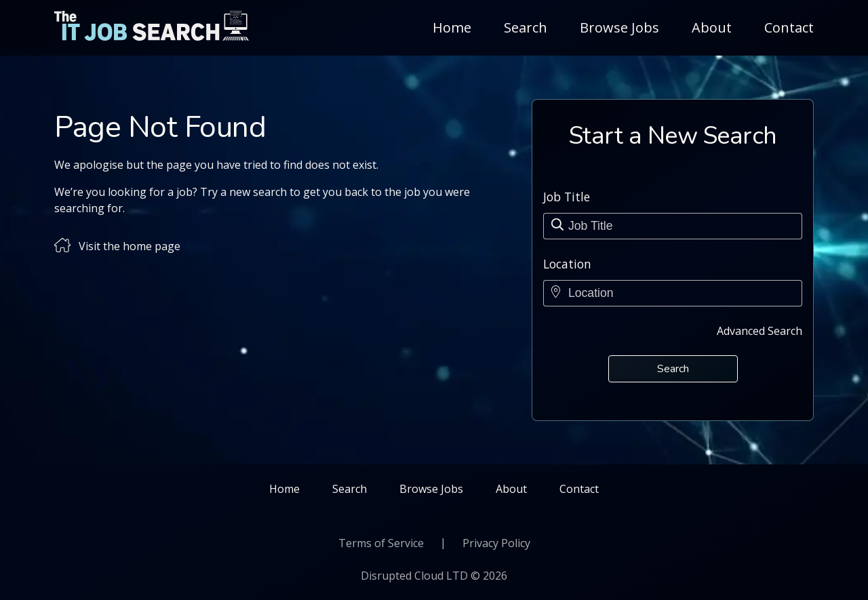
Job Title (567, 197)
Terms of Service (381, 543)
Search (526, 27)
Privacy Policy (496, 543)
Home (452, 27)
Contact (789, 27)
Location (567, 264)
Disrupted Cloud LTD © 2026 (434, 576)
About (712, 27)
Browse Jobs (619, 27)
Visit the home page (130, 246)
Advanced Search (759, 331)
